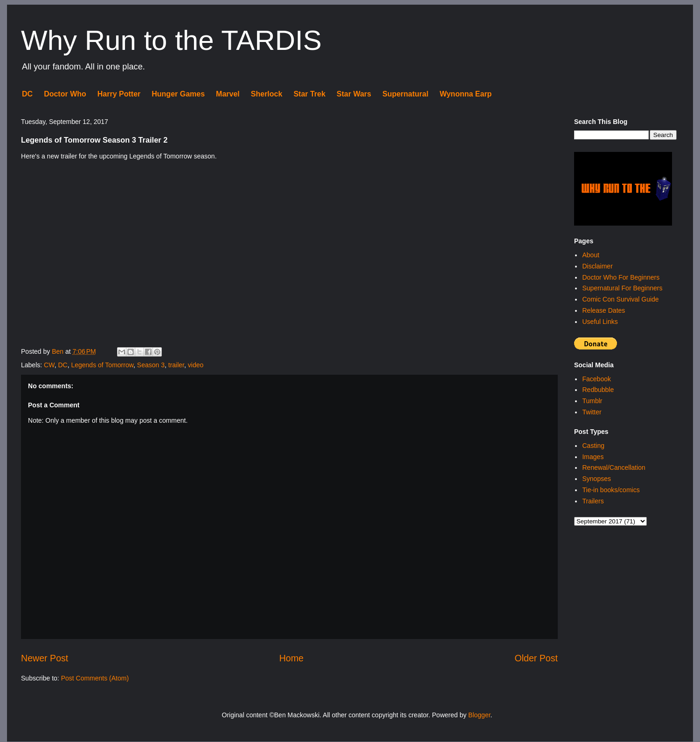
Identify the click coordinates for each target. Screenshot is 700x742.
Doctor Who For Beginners (621, 277)
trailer (176, 365)
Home (291, 658)
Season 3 (151, 365)
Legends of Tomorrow (102, 365)
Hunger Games (178, 94)
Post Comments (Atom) (95, 678)
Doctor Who (65, 94)
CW (49, 365)
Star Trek (309, 94)
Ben (59, 351)
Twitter (592, 412)
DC (27, 94)
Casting (593, 446)
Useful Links (600, 322)
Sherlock (267, 94)
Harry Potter (119, 94)
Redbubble (598, 390)
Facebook (596, 379)
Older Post (536, 658)
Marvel (228, 94)
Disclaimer (597, 266)
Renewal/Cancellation (613, 467)
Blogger (479, 715)
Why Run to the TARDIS (171, 40)
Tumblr (592, 401)
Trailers (593, 501)
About (591, 255)
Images (593, 457)
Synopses (596, 479)
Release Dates (603, 310)
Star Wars (354, 94)
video (196, 365)
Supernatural (405, 94)
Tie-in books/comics (611, 490)
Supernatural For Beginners (622, 288)
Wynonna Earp (466, 94)
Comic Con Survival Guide (620, 299)
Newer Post (45, 658)
